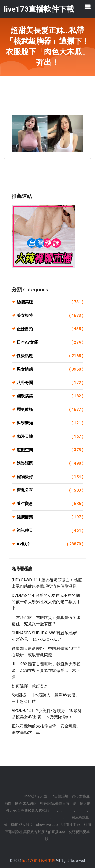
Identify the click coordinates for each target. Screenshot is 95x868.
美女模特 (50, 316)
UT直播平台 (71, 825)
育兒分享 (50, 490)
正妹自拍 (50, 329)
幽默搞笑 (50, 396)
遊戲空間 (50, 450)
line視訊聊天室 (35, 796)
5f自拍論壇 (60, 796)
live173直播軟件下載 (39, 861)
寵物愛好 (50, 477)
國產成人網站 (26, 803)
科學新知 (50, 423)
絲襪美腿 (50, 302)
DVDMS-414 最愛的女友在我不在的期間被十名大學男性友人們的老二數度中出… (46, 602)
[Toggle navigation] (88, 7)
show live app (47, 825)
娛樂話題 (50, 463)
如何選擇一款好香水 (30, 686)
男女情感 (50, 369)
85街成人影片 (22, 825)
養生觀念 (50, 504)
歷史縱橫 (50, 410)
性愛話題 (50, 356)
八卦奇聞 (50, 383)
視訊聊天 (50, 531)
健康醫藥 (50, 517)
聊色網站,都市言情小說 (58, 803)
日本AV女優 (50, 342)
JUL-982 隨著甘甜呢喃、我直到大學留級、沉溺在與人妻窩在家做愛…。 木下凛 (46, 670)
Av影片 (50, 544)
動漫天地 (50, 437)
